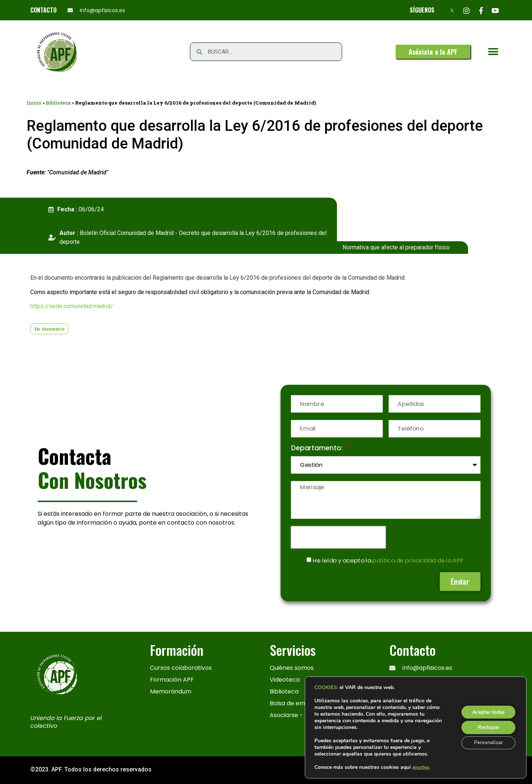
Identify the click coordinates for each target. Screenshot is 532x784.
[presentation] (338, 538)
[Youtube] (495, 10)
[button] (433, 52)
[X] (452, 10)
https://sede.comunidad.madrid (70, 306)
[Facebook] (481, 10)
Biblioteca (58, 103)
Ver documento (49, 329)
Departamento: (317, 448)
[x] (397, 732)
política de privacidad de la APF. (419, 561)
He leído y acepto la (389, 561)
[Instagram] (466, 10)
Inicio (34, 103)
